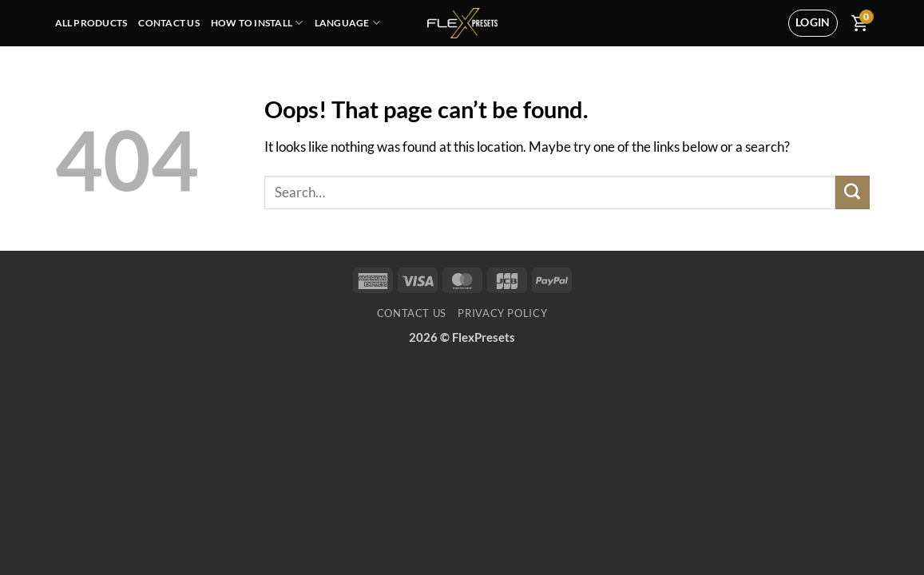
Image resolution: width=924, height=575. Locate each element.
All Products (91, 23)
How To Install (257, 23)
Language (347, 23)
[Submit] (852, 192)
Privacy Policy (502, 313)
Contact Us (169, 23)
